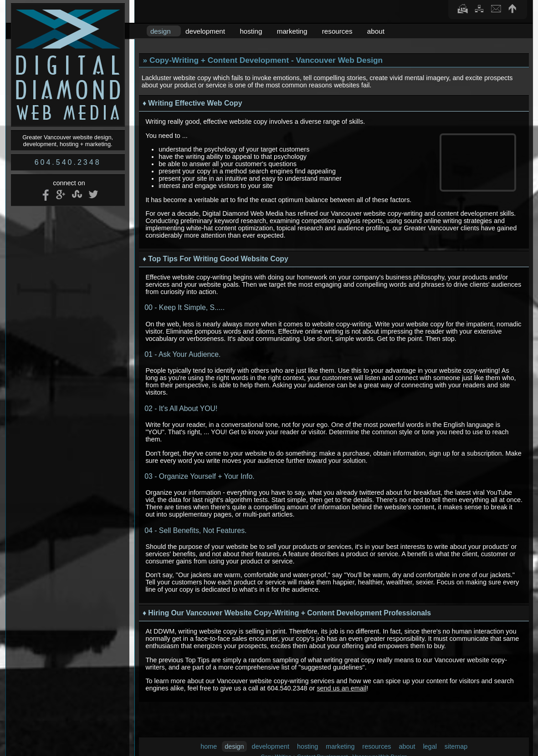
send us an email (341, 688)
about (376, 31)
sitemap (456, 746)
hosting (251, 31)
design (161, 31)
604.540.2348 (68, 162)
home (209, 746)
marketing (292, 31)
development (205, 31)
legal (430, 746)
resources (337, 31)
